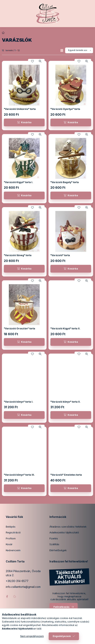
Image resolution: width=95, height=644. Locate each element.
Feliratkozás (61, 607)
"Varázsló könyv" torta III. (19, 475)
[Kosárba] (24, 122)
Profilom (11, 538)
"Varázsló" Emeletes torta (66, 475)
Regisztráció (13, 532)
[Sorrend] (79, 50)
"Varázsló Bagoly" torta (65, 182)
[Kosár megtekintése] (63, 639)
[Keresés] (42, 639)
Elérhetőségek (58, 550)
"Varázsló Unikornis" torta (20, 109)
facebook (7, 597)
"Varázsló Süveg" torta (18, 255)
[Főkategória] (3, 33)
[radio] (62, 50)
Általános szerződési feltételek (68, 527)
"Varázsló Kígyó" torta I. (18, 182)
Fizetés (54, 538)
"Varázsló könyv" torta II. (65, 402)
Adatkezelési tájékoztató (64, 532)
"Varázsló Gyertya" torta (65, 109)
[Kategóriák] (32, 639)
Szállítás (54, 544)
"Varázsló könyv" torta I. (19, 402)
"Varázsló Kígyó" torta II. (65, 328)
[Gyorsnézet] (40, 61)
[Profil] (51, 639)
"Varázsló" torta (60, 255)
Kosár (9, 544)
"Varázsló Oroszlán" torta (20, 328)
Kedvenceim (13, 550)
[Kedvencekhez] (32, 61)
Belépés (11, 527)
